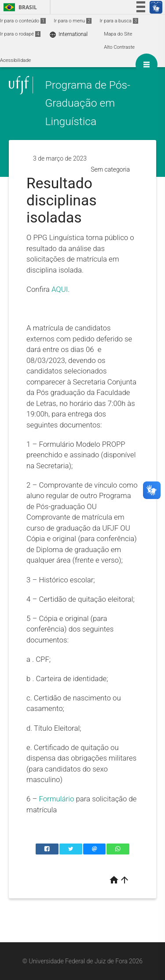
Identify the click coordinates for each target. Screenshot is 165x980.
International (68, 34)
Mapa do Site (118, 34)
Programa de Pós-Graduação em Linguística (88, 103)
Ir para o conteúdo (23, 21)
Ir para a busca (119, 21)
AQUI (60, 289)
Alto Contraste (119, 47)
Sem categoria (110, 169)
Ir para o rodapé (20, 34)
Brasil (19, 7)
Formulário (56, 799)
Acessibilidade (15, 60)
